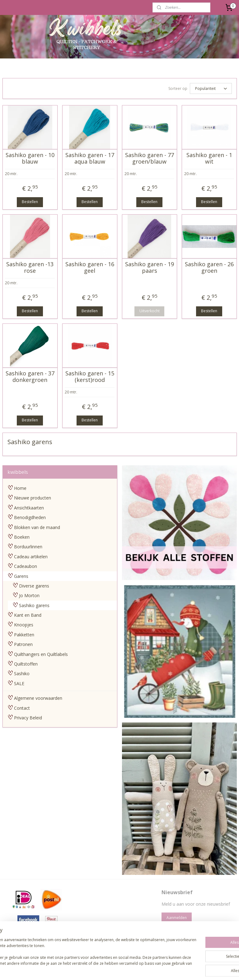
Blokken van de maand (37, 526)
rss (105, 969)
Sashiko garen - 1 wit (209, 157)
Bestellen (30, 201)
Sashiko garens (34, 604)
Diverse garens (34, 585)
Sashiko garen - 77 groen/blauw (150, 157)
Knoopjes (24, 624)
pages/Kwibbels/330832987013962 (119, 939)
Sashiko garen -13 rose (30, 266)
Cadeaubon (26, 565)
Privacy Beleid (28, 717)
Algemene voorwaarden (38, 697)
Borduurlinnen (28, 546)
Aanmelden (177, 917)
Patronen (23, 643)
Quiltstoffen (26, 663)
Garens (21, 575)
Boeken (22, 536)
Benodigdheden (30, 516)
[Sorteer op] (211, 88)
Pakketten (24, 634)
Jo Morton (29, 595)
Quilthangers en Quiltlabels (41, 653)
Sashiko (22, 673)
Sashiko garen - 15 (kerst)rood (90, 376)
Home (20, 487)
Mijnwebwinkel (183, 969)
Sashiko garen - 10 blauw (30, 157)
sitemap (92, 969)
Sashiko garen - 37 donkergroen (30, 376)
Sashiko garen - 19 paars (150, 266)
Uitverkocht (150, 310)
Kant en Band (28, 614)
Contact (22, 707)
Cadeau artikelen (31, 556)
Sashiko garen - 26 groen (209, 266)
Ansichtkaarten (29, 507)
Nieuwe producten (33, 497)
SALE (19, 683)
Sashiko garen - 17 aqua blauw (90, 157)
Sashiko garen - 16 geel (90, 266)
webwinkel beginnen (129, 969)
